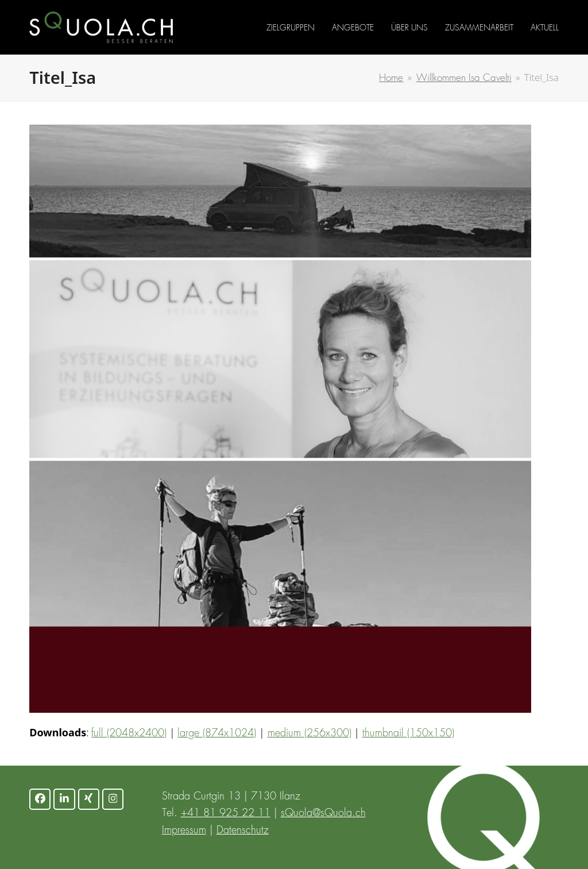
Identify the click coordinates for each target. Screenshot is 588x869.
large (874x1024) (217, 733)
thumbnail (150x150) (408, 733)
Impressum (184, 831)
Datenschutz (243, 831)
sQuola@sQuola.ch (323, 813)
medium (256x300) (310, 733)
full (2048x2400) (129, 733)
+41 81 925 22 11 (226, 813)
